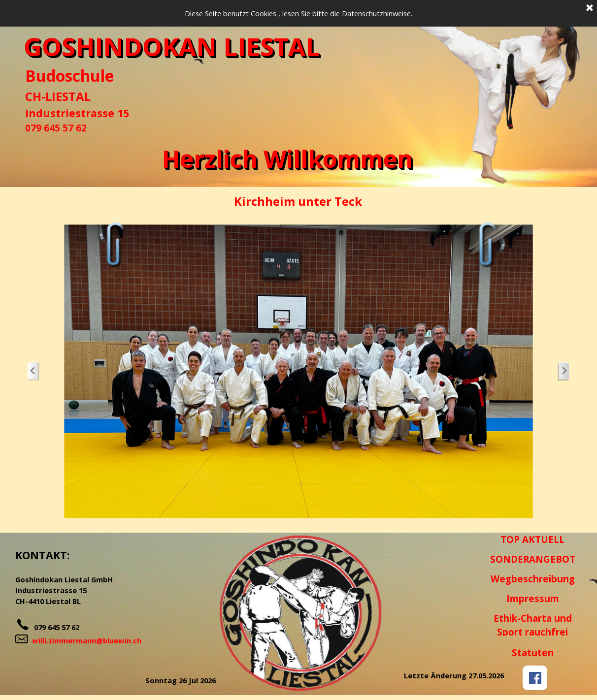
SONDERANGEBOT (533, 559)
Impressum (533, 598)
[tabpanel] (87, 99)
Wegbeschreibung (533, 579)
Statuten (533, 652)
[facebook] (535, 678)
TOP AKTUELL (532, 539)
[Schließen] (590, 8)
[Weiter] (564, 371)
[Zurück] (33, 371)
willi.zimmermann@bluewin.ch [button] (87, 640)
